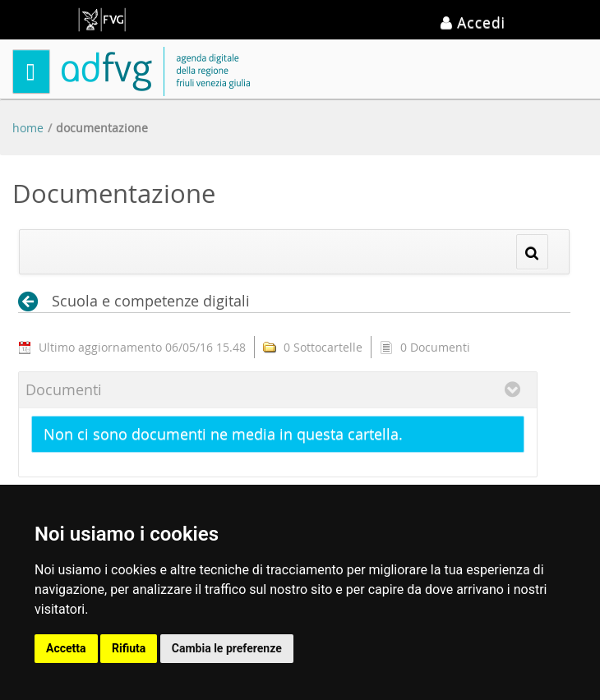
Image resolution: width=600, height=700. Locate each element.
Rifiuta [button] (129, 648)
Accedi (473, 22)
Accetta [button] (66, 648)
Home (28, 128)
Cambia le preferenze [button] (227, 648)
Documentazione (102, 128)
